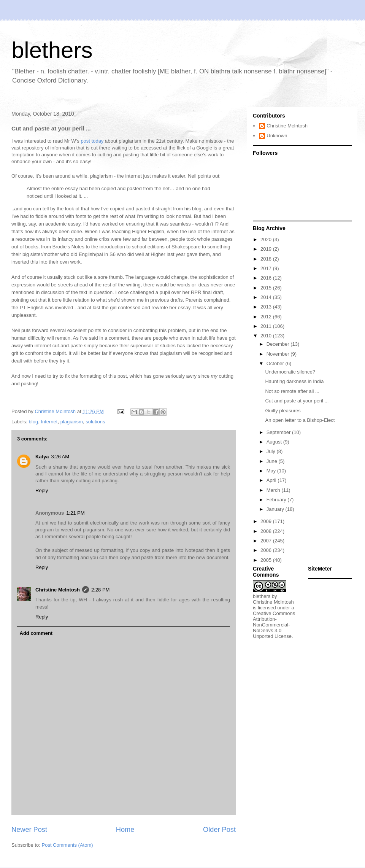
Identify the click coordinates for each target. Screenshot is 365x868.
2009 (267, 521)
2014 (267, 297)
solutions (95, 422)
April (272, 480)
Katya (42, 457)
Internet (49, 422)
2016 (267, 278)
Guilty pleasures (283, 411)
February (277, 500)
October (276, 363)
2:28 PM (100, 590)
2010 (267, 336)
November (279, 354)
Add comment (36, 633)
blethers (52, 50)
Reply (42, 490)
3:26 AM (60, 457)
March (274, 490)
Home (125, 830)
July (272, 451)
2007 (267, 541)
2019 (267, 249)
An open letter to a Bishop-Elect (300, 420)
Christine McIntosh (58, 590)
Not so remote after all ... (292, 391)
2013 (267, 307)
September (279, 432)
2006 (267, 550)
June (273, 461)
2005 (267, 560)
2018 (267, 259)
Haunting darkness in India (294, 381)
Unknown (277, 136)
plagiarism (72, 422)
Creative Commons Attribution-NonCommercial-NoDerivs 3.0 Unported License (274, 625)
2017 (267, 268)
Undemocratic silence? (290, 372)
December (279, 344)
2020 (267, 239)
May (272, 471)
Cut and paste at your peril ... (297, 401)
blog (34, 422)
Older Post (219, 830)
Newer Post (29, 830)
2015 (267, 288)
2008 (267, 531)
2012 (267, 317)
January (276, 509)
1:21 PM (75, 513)
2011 (267, 326)
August (275, 442)
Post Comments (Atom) (67, 845)
